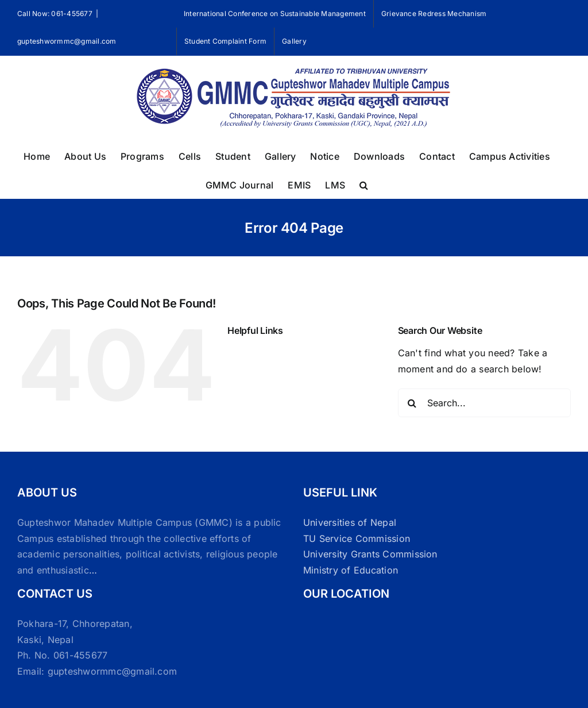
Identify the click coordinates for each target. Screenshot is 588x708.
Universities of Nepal (350, 522)
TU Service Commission (357, 538)
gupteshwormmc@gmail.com (67, 41)
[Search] (412, 403)
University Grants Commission (370, 554)
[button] (364, 184)
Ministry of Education (351, 570)
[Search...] (484, 403)
